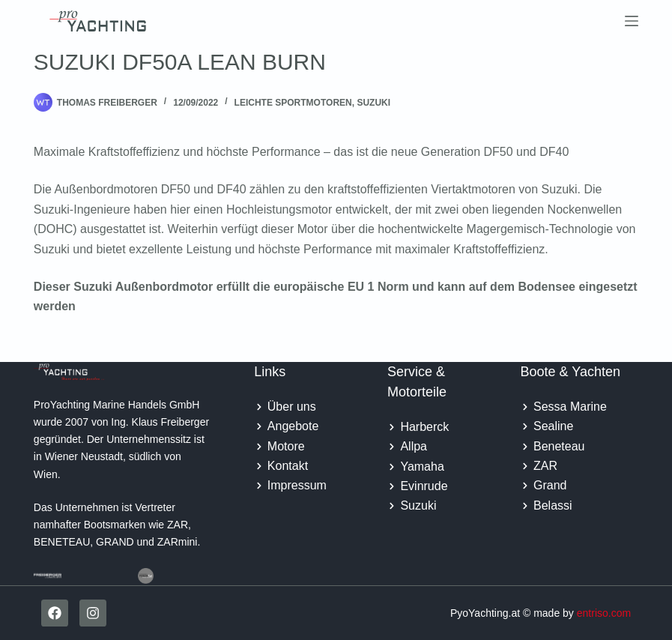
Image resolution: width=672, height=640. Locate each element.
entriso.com (604, 613)
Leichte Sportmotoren (293, 103)
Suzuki (373, 103)
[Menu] (632, 21)
